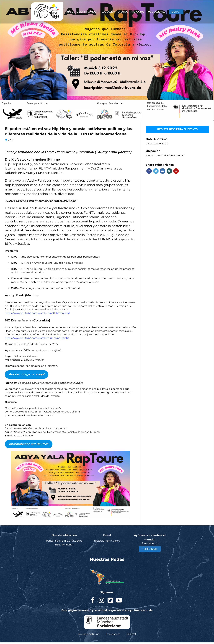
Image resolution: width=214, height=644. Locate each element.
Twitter (156, 171)
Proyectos (137, 12)
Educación (108, 12)
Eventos (123, 12)
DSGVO (131, 634)
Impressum (113, 634)
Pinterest (176, 171)
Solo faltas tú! (150, 543)
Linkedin (163, 171)
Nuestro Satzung (89, 634)
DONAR (176, 12)
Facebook (149, 171)
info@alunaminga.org (107, 541)
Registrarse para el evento (177, 129)
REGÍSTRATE (150, 549)
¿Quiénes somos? (86, 12)
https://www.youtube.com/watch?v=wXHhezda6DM (37, 313)
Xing (169, 171)
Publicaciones (156, 12)
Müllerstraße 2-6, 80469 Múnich (166, 155)
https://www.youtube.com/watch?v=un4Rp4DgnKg (37, 338)
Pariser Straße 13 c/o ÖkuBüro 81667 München (64, 543)
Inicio (70, 12)
